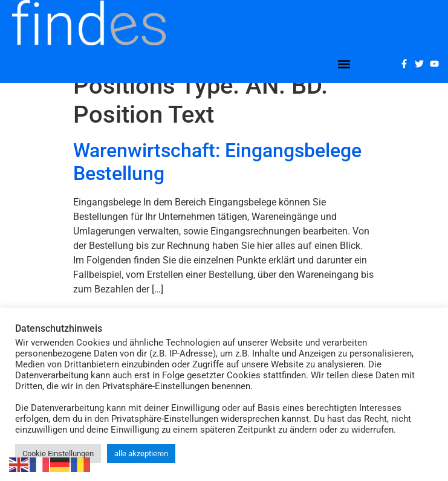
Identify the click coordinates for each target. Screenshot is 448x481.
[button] (344, 64)
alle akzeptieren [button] (141, 454)
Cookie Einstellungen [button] (58, 454)
